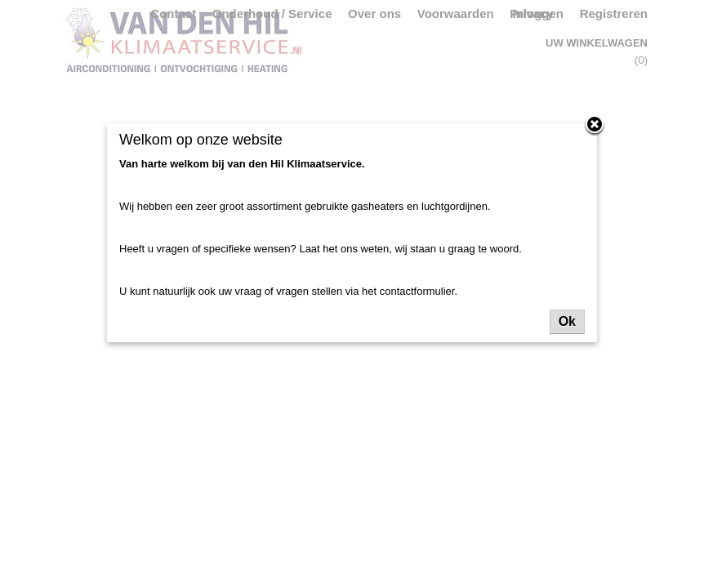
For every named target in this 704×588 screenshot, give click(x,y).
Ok (567, 321)
